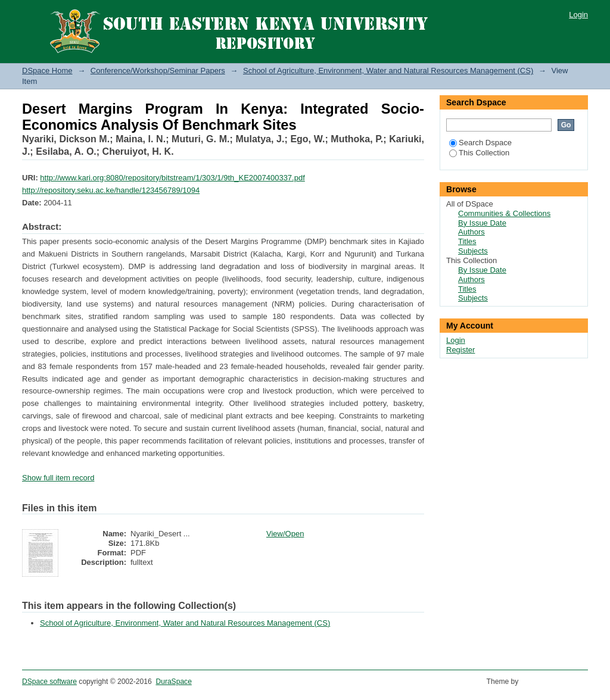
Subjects (473, 251)
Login (578, 15)
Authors (471, 232)
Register (460, 350)
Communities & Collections (504, 213)
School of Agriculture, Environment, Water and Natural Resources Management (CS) (388, 71)
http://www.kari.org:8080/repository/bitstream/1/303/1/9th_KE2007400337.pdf (172, 178)
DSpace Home (47, 71)
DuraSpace (173, 682)
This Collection (479, 153)
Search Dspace (480, 143)
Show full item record (58, 478)
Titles (467, 241)
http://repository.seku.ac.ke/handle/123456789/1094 (111, 190)
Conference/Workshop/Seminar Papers (158, 71)
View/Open (285, 534)
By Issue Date (482, 223)
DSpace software (49, 682)
